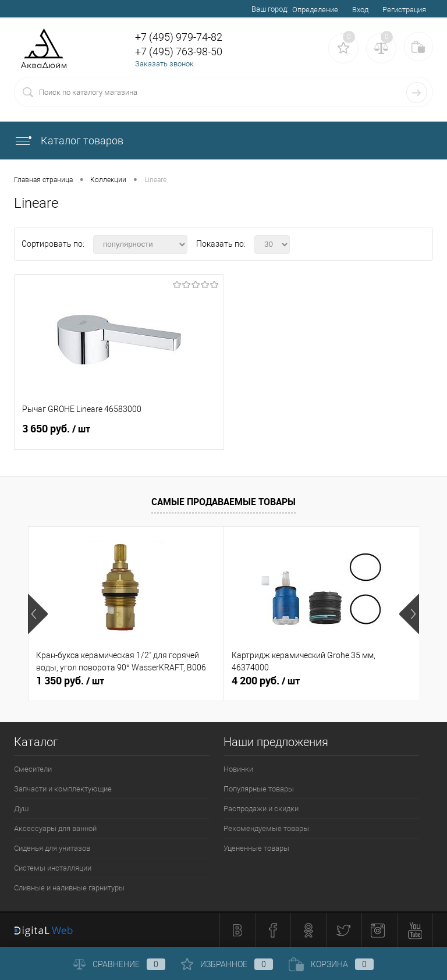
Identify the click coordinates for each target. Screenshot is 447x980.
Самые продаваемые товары (223, 502)
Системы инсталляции (53, 868)
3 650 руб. (119, 434)
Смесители (33, 769)
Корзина (331, 964)
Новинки (238, 769)
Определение (315, 10)
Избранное (227, 964)
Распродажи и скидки (261, 809)
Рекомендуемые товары (266, 828)
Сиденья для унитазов (52, 848)
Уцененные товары (256, 848)
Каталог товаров (69, 141)
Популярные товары (259, 789)
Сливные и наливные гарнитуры (69, 888)
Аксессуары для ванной (55, 828)
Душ (21, 809)
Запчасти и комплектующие (63, 789)
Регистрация (404, 10)
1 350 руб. (70, 681)
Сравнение (119, 964)
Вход (360, 10)
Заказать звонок (164, 64)
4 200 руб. (266, 681)
